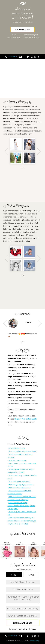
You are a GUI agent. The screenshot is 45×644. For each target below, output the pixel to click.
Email (31, 575)
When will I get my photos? (19, 482)
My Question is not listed (18, 524)
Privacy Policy (34, 641)
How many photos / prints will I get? (22, 451)
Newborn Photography (31, 35)
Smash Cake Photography (31, 37)
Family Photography (14, 37)
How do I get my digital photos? (21, 485)
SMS (14, 575)
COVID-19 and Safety (17, 448)
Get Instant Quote (23, 30)
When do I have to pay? (17, 460)
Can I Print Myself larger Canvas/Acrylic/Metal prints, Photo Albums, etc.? (21, 506)
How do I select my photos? (19, 488)
